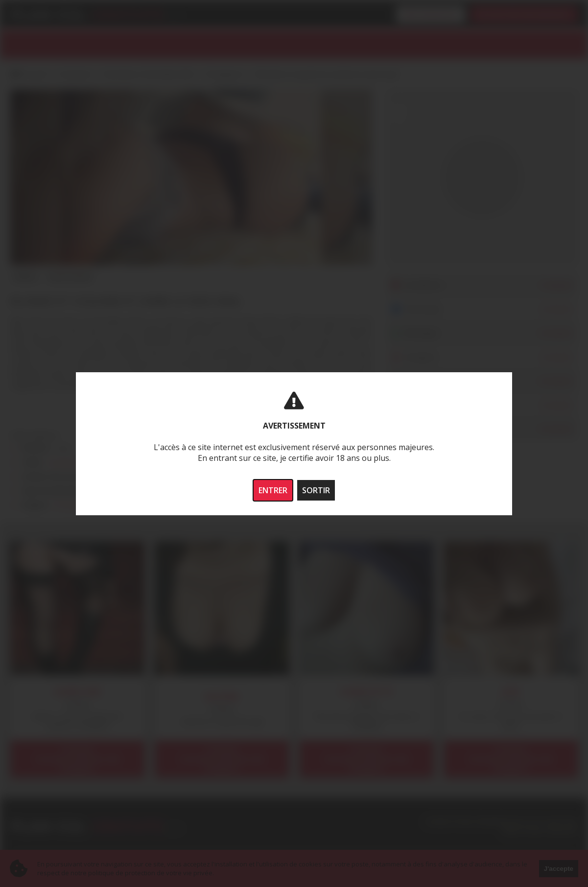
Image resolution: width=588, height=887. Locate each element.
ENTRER (273, 490)
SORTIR (316, 490)
